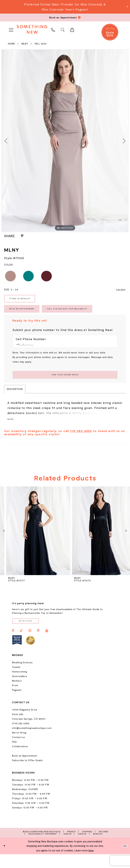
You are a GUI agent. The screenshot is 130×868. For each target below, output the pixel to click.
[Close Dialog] (5, 860)
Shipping (87, 845)
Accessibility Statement (43, 847)
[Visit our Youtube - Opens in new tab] (47, 644)
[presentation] (32, 543)
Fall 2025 (41, 44)
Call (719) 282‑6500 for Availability (88, 315)
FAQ (14, 755)
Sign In (67, 847)
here (91, 864)
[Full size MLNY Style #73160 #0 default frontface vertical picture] (65, 141)
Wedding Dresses (22, 676)
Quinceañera (19, 690)
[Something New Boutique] (32, 29)
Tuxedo (16, 681)
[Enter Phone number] (63, 353)
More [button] (11, 431)
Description (15, 401)
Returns (104, 845)
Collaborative (20, 760)
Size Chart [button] (119, 290)
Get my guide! (31, 634)
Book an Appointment (27, 315)
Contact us (19, 751)
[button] (11, 29)
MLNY (25, 44)
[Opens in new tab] (17, 654)
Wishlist (98, 847)
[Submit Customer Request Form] (65, 385)
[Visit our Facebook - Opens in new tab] (13, 644)
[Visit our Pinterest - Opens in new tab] (38, 644)
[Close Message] (127, 7)
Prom (15, 699)
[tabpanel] (65, 141)
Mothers (17, 694)
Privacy (72, 845)
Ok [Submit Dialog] (124, 860)
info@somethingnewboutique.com (32, 742)
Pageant (17, 704)
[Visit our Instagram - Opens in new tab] (30, 644)
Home (12, 44)
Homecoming (20, 685)
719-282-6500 (81, 443)
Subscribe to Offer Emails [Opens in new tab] (27, 774)
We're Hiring (19, 746)
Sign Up (82, 847)
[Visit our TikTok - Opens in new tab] (21, 644)
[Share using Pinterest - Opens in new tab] (22, 236)
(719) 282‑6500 (21, 737)
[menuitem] (11, 29)
